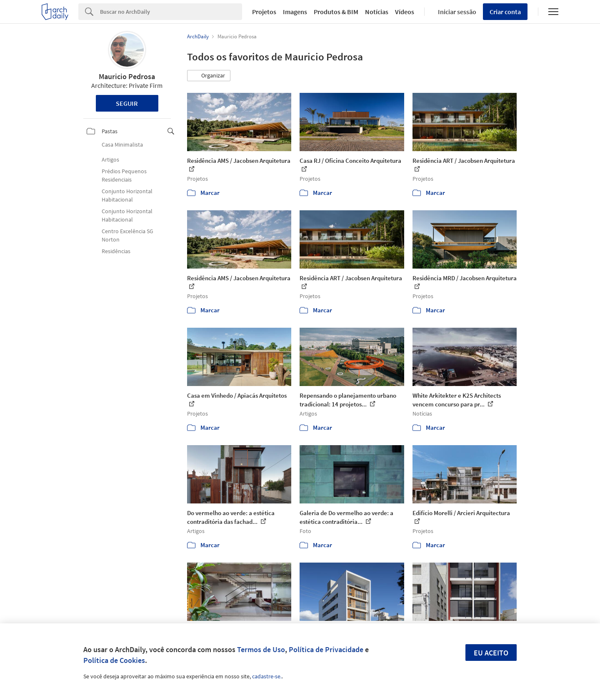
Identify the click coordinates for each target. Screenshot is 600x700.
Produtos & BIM (336, 12)
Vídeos (405, 12)
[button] (209, 76)
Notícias (377, 12)
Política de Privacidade (326, 649)
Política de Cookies (114, 660)
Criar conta (505, 12)
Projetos (264, 12)
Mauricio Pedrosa (127, 76)
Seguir (127, 103)
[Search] (171, 12)
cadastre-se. (267, 676)
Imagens (295, 12)
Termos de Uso (261, 649)
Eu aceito (491, 653)
